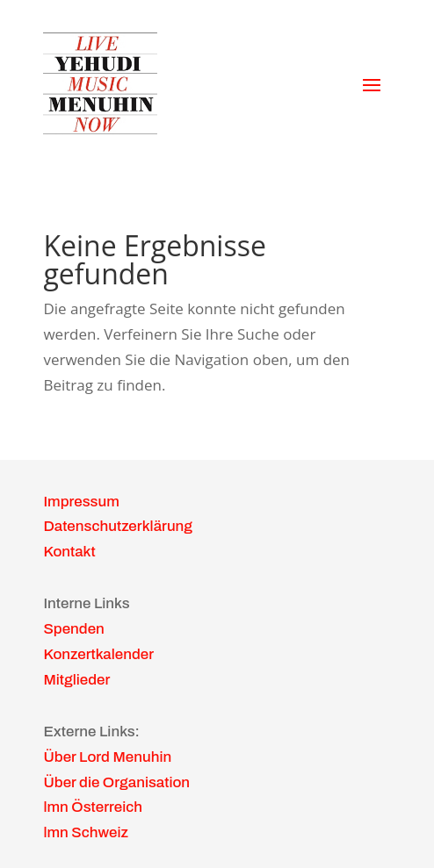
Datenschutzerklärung (118, 526)
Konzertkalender (98, 654)
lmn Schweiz (86, 832)
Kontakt (69, 552)
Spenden (73, 629)
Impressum (81, 502)
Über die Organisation (116, 782)
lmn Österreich (93, 807)
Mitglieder (76, 680)
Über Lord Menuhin (107, 757)
